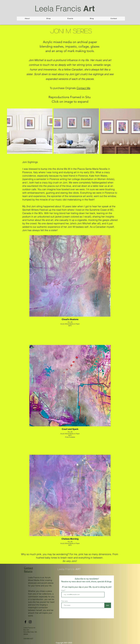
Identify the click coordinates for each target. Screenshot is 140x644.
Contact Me (83, 88)
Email (63, 590)
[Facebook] (25, 622)
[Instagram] (30, 622)
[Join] (107, 605)
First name (65, 601)
